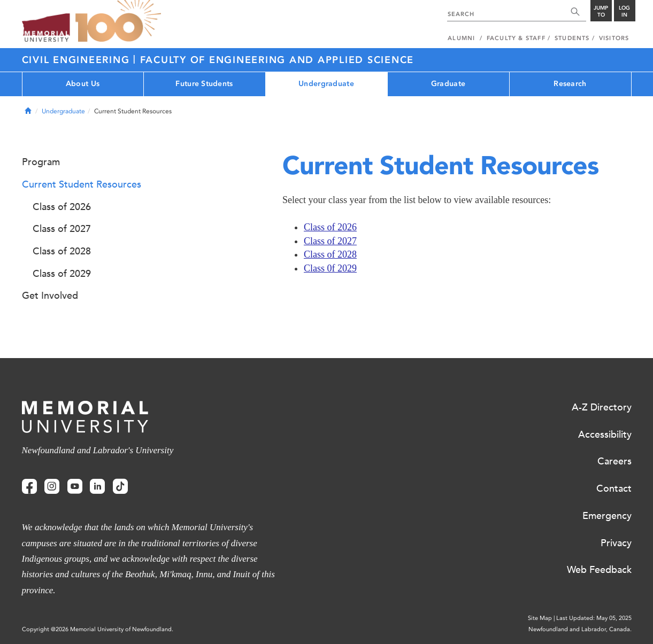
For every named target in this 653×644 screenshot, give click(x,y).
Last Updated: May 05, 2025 (594, 618)
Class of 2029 (62, 274)
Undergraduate (326, 84)
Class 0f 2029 (330, 268)
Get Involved (50, 296)
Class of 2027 (330, 241)
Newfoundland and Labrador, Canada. (580, 629)
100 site (118, 21)
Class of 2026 (330, 227)
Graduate (448, 84)
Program (41, 162)
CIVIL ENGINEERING (78, 60)
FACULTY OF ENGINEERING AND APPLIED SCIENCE (277, 60)
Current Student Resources (82, 184)
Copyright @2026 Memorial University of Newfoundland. (98, 629)
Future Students (204, 84)
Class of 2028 (330, 254)
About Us (83, 84)
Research (570, 84)
